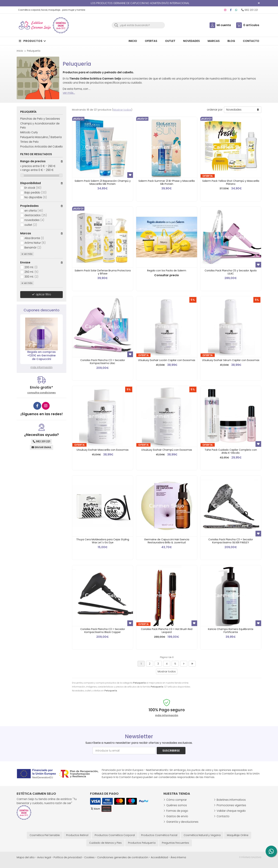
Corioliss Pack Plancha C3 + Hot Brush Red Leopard (167, 631)
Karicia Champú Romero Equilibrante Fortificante (231, 631)
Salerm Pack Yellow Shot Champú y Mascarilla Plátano (231, 182)
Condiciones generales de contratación (123, 857)
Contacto (223, 816)
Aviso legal (44, 857)
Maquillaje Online (238, 835)
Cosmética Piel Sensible (45, 835)
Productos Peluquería (142, 843)
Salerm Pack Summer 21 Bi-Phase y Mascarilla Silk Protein (167, 182)
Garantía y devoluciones (182, 822)
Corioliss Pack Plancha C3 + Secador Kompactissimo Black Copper (103, 631)
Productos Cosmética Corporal (115, 835)
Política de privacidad (68, 857)
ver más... (69, 93)
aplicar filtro (43, 294)
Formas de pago (177, 811)
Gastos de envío (177, 816)
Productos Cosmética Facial (159, 835)
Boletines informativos (231, 800)
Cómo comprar (176, 800)
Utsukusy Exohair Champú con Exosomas (167, 450)
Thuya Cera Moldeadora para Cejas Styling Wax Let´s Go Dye (103, 541)
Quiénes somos (177, 805)
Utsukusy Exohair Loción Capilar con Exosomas (167, 360)
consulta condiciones (41, 393)
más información (41, 367)
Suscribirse (171, 751)
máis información (167, 715)
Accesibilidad (159, 857)
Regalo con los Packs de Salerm (167, 271)
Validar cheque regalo (231, 811)
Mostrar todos (122, 110)
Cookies (89, 857)
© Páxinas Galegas (250, 857)
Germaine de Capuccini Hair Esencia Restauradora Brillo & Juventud (167, 541)
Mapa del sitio (26, 857)
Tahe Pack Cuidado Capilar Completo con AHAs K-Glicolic (231, 451)
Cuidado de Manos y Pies (105, 843)
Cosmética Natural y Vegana (202, 835)
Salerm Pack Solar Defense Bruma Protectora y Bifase (103, 272)
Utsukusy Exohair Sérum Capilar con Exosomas (231, 360)
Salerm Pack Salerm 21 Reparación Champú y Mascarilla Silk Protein (103, 182)
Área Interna (178, 857)
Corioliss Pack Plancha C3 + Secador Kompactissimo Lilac (103, 362)
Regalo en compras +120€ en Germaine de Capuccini (41, 355)
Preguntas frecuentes (175, 843)
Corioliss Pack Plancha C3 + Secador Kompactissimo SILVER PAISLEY (231, 541)
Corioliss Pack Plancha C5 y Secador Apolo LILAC (231, 272)
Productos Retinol (77, 835)
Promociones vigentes (231, 805)
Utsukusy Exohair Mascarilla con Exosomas (103, 450)
